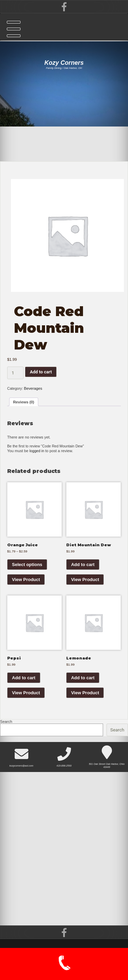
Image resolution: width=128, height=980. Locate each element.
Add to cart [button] (83, 568)
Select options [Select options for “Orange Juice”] (27, 568)
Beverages (34, 389)
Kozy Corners (64, 63)
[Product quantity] (15, 373)
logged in (37, 453)
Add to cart (41, 372)
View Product (26, 583)
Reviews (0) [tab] (24, 403)
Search (6, 727)
